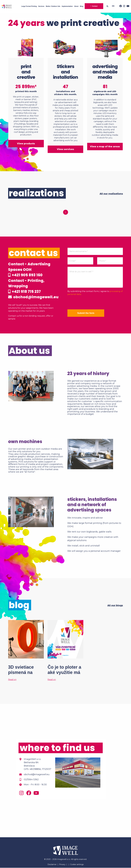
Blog (82, 6)
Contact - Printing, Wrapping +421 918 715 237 (26, 286)
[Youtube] (127, 6)
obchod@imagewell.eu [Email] (37, 775)
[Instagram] (123, 6)
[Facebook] (120, 6)
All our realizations (111, 193)
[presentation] (86, 302)
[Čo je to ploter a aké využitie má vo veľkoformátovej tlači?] (65, 651)
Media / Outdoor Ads (53, 6)
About (76, 6)
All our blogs (115, 606)
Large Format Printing (29, 6)
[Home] (7, 6)
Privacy (62, 865)
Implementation (67, 6)
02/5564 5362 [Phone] (31, 780)
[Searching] (108, 6)
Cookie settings (77, 865)
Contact (95, 6)
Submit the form (86, 313)
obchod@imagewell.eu (34, 297)
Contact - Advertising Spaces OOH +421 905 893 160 (29, 269)
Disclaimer (52, 865)
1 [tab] (66, 212)
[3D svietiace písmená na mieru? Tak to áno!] (26, 651)
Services (41, 6)
